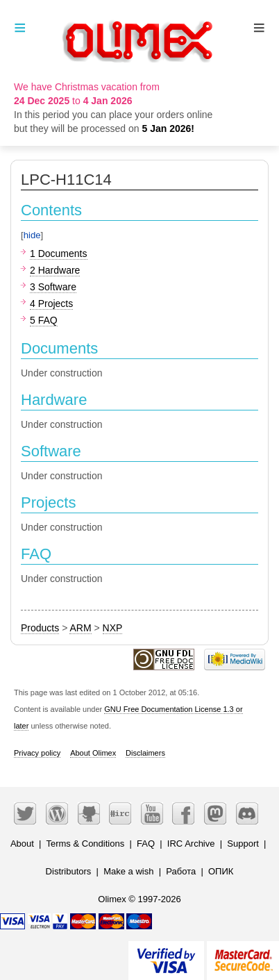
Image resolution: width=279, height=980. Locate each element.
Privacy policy (37, 753)
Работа (181, 871)
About (22, 844)
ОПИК (221, 871)
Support (243, 844)
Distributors (69, 871)
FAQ (146, 844)
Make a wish (128, 871)
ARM (80, 628)
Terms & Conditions (85, 844)
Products (40, 628)
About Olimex (93, 753)
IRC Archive (191, 844)
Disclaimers (145, 753)
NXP (113, 628)
